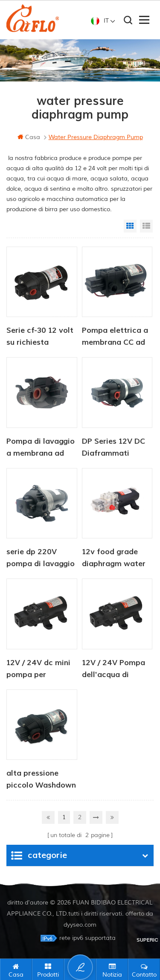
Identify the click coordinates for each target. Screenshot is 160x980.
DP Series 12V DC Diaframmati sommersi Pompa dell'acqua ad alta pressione (115, 448)
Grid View (130, 226)
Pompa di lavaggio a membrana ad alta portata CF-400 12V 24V (41, 448)
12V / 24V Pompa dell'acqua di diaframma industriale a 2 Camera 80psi (113, 669)
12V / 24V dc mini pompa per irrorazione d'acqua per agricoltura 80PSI (39, 669)
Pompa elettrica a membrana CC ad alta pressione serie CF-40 (115, 337)
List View (146, 226)
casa (29, 137)
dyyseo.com (80, 925)
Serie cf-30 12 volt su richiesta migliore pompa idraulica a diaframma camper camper (40, 337)
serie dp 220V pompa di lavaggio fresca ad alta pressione (41, 558)
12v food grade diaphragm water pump (114, 558)
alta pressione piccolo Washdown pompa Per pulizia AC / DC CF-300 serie (41, 780)
